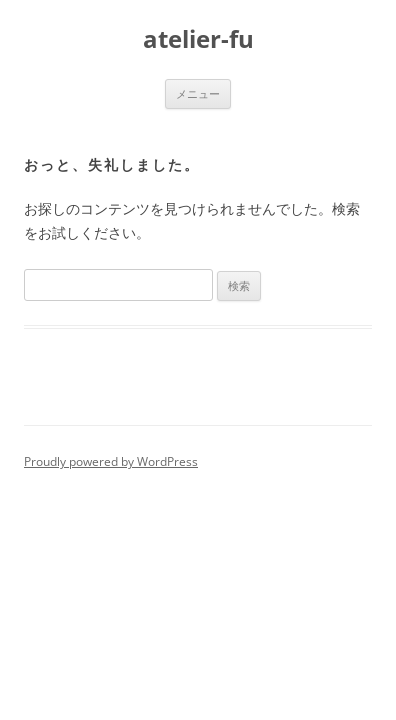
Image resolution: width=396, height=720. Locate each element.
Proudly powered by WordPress (111, 461)
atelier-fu (198, 39)
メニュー (198, 93)
